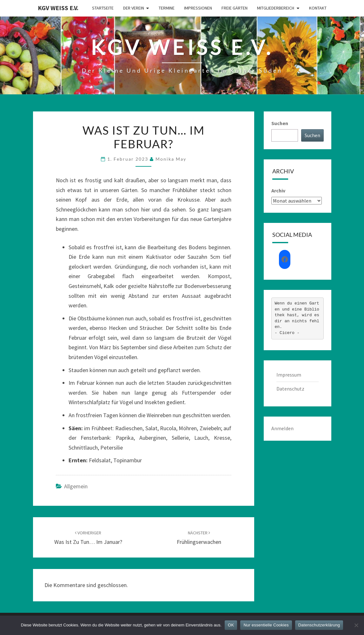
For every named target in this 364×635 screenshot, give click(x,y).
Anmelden (282, 428)
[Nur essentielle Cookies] (356, 625)
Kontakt (318, 8)
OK (231, 625)
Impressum (289, 375)
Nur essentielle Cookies (266, 625)
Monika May (171, 159)
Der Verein (134, 8)
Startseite (103, 8)
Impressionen (198, 8)
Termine (167, 8)
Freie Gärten (235, 8)
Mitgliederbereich (276, 8)
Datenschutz (290, 389)
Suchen (280, 123)
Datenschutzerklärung (319, 625)
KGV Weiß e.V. (58, 8)
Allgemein (76, 486)
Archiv (278, 190)
